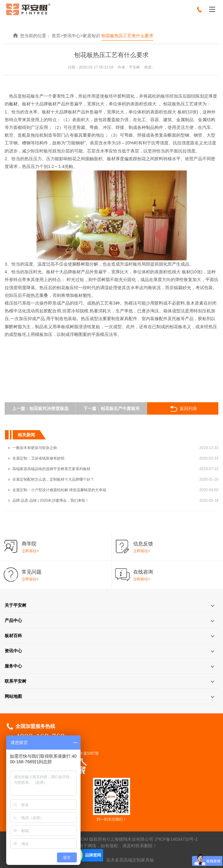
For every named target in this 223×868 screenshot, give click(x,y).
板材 (13, 104)
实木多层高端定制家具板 (130, 860)
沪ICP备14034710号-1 (176, 839)
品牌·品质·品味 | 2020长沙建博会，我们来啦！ (51, 500)
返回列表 (183, 409)
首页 (56, 36)
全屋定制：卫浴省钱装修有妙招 (38, 458)
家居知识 (91, 36)
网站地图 (13, 696)
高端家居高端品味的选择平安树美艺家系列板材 (51, 469)
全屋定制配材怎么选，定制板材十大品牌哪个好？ (53, 479)
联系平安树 (15, 681)
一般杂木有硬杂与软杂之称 (35, 448)
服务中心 (13, 666)
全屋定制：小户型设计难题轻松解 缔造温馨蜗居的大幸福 (59, 490)
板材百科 (13, 636)
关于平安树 (15, 605)
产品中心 (13, 620)
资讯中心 (72, 36)
